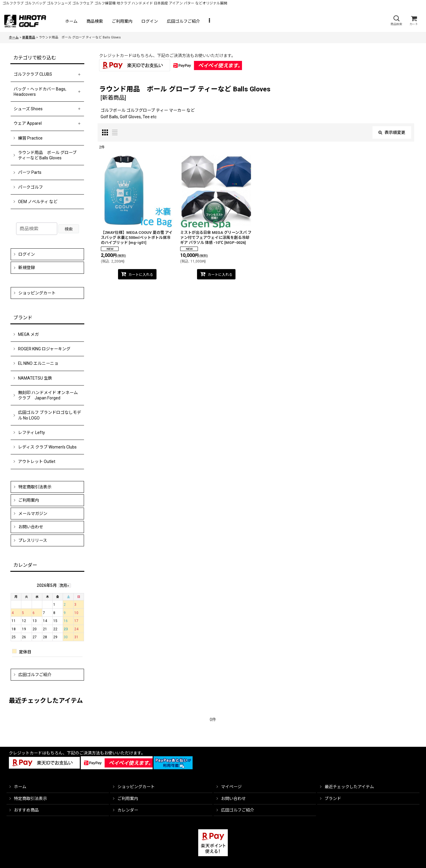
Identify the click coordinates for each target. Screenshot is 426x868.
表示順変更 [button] (392, 132)
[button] (396, 21)
